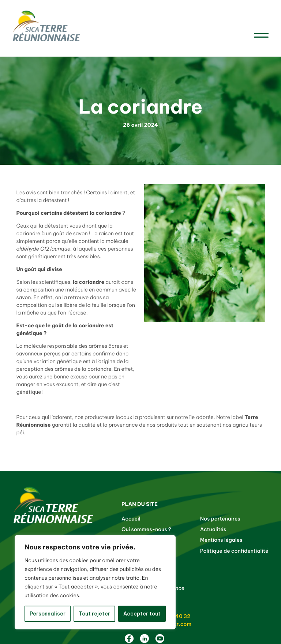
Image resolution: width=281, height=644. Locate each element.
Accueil (131, 519)
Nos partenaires (220, 519)
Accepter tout (142, 614)
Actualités (213, 529)
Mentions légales (221, 540)
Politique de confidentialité (234, 551)
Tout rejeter (94, 614)
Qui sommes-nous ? (146, 529)
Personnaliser (48, 614)
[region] (95, 582)
